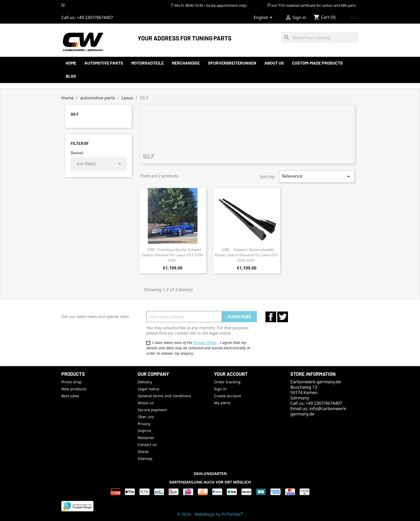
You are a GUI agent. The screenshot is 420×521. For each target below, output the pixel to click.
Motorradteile (147, 63)
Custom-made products (317, 63)
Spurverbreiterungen (232, 63)
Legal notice (149, 389)
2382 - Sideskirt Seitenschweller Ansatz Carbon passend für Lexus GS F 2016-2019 (247, 255)
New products (74, 389)
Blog (354, 17)
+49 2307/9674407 (95, 17)
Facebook (271, 317)
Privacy (144, 424)
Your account (231, 374)
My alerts (222, 403)
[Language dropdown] (264, 18)
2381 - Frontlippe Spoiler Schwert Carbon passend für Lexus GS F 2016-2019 (173, 255)
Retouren (146, 438)
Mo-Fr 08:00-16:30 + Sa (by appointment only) (209, 5)
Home (71, 63)
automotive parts (104, 63)
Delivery (145, 382)
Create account (228, 396)
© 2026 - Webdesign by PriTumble (210, 514)
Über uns (146, 417)
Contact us (147, 445)
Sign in (220, 389)
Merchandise (186, 63)
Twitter (283, 317)
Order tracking (227, 382)
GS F (75, 114)
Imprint (145, 431)
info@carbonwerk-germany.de (319, 411)
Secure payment (152, 410)
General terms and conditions (164, 396)
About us (274, 63)
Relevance (317, 176)
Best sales (70, 396)
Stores (143, 451)
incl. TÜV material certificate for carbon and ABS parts (312, 5)
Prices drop (72, 382)
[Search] (320, 38)
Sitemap (145, 458)
